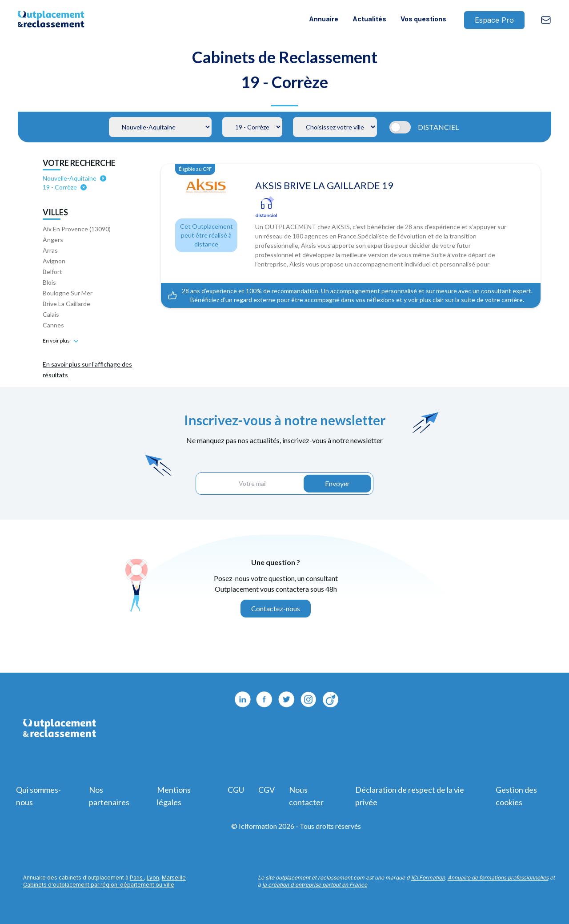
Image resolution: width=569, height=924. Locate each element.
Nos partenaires (109, 796)
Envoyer (337, 483)
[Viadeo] (309, 699)
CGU (236, 790)
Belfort (52, 272)
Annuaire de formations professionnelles (498, 878)
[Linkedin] (242, 699)
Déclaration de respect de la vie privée (410, 796)
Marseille (174, 878)
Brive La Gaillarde (66, 304)
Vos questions (423, 19)
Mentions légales (174, 796)
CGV (266, 790)
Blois (49, 282)
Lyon (153, 878)
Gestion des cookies (516, 796)
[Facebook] (264, 699)
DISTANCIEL (438, 127)
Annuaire (324, 19)
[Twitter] (287, 699)
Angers (53, 240)
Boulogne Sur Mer (68, 293)
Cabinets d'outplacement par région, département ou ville (99, 885)
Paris (137, 878)
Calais (51, 314)
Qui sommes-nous (38, 796)
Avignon (54, 261)
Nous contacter (306, 796)
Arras (50, 250)
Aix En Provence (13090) (77, 229)
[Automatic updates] (402, 127)
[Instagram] (331, 699)
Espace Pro (494, 20)
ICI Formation (428, 878)
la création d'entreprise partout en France (315, 885)
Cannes (53, 325)
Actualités (369, 19)
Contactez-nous (276, 608)
